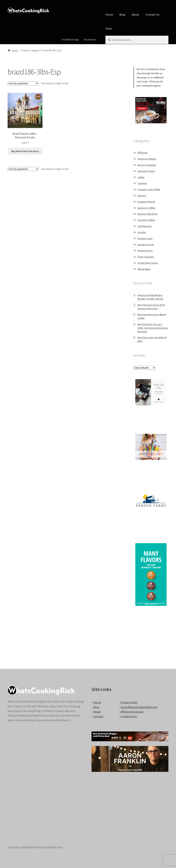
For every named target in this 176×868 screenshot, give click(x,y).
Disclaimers (90, 39)
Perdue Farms (145, 251)
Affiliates (143, 153)
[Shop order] (23, 83)
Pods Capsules (146, 257)
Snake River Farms (148, 263)
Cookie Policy (129, 716)
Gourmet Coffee (146, 220)
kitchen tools (145, 238)
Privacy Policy (129, 702)
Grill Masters (145, 226)
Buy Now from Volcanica (25, 151)
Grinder (142, 232)
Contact (98, 716)
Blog (122, 14)
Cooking (142, 183)
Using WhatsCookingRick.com (139, 707)
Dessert (142, 196)
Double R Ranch (146, 202)
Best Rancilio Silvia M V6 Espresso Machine (151, 307)
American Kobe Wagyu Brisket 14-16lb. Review (150, 297)
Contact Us (152, 14)
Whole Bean (144, 269)
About (135, 14)
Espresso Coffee (146, 208)
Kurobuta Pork (146, 245)
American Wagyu (147, 159)
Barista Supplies (147, 165)
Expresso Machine (147, 214)
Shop (109, 28)
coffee (141, 177)
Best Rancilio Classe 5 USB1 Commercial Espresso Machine (153, 328)
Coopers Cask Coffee (149, 189)
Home (109, 14)
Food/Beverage (70, 39)
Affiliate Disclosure (132, 712)
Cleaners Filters (146, 171)
